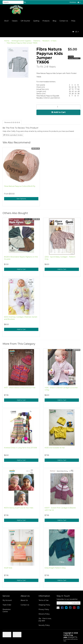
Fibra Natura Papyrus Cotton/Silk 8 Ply (20, 186)
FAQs (73, 21)
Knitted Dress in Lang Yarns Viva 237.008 (20, 448)
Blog (54, 21)
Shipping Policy (44, 605)
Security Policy (44, 625)
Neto (65, 641)
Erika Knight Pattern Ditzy (55, 568)
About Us (24, 600)
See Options (21, 199)
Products (46, 21)
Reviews (12, 122)
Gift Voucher (25, 21)
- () (76, 32)
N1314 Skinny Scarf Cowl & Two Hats (19, 508)
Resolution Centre (7, 610)
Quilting (36, 21)
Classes (15, 21)
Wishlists (73, 2)
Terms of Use (44, 600)
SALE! (6, 21)
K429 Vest (8, 568)
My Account (7, 600)
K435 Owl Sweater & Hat (55, 448)
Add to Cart (58, 112)
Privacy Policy (44, 609)
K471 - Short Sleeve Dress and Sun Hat (20, 388)
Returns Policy (44, 614)
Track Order (7, 605)
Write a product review (13, 135)
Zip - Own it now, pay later (45, 620)
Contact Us (64, 21)
